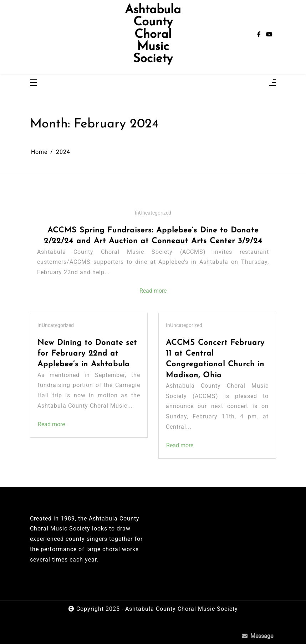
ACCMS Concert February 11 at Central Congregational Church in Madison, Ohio (215, 359)
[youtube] (269, 35)
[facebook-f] (259, 35)
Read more (153, 291)
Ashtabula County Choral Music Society (153, 35)
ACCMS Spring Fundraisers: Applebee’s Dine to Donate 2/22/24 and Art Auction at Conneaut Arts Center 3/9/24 (153, 236)
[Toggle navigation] (34, 83)
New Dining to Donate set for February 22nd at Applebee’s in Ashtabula (87, 354)
